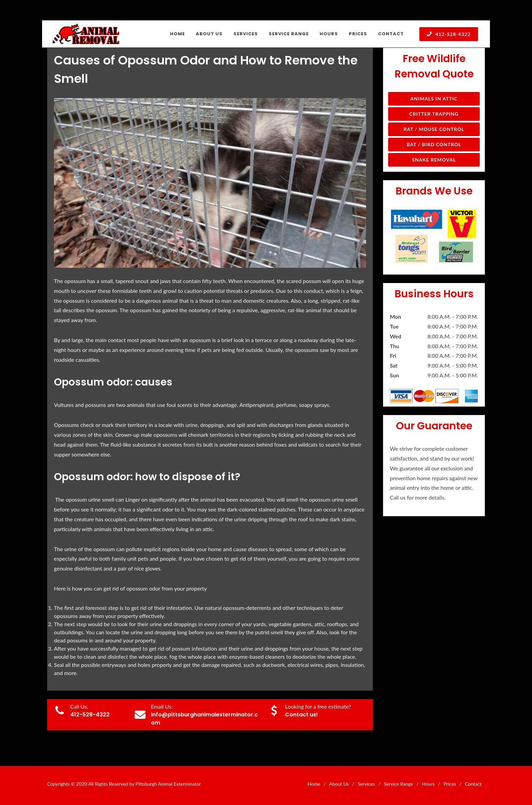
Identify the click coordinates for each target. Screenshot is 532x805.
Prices (450, 784)
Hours (428, 784)
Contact (473, 784)
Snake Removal (434, 160)
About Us (339, 784)
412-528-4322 (449, 34)
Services (366, 784)
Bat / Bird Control (434, 144)
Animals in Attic (434, 99)
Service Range (398, 784)
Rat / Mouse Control (434, 129)
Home (314, 784)
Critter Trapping (434, 114)
